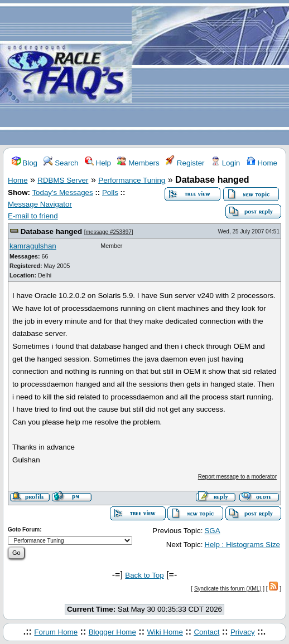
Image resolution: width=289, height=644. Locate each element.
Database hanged (51, 231)
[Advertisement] (210, 73)
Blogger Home (112, 632)
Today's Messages (62, 192)
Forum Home (56, 632)
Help (98, 163)
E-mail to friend (33, 216)
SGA (212, 531)
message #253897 (109, 232)
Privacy (243, 632)
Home (262, 163)
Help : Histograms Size (242, 545)
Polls (110, 192)
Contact (206, 632)
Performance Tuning (132, 180)
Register (185, 163)
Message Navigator (40, 204)
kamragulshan (33, 246)
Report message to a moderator (237, 477)
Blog (25, 163)
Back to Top (144, 575)
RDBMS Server (63, 180)
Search (61, 163)
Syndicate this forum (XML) (228, 589)
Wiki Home (165, 632)
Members (138, 163)
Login (225, 163)
